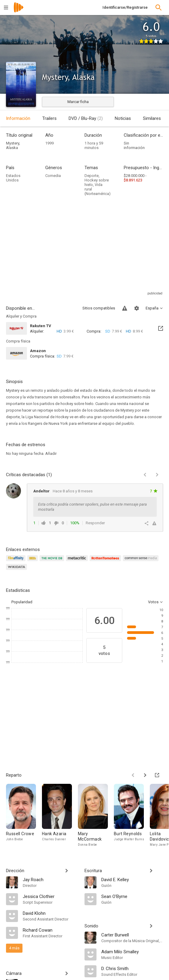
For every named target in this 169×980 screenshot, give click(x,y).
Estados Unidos (13, 178)
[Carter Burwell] (132, 935)
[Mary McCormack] (96, 816)
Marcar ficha (78, 102)
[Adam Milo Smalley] (132, 951)
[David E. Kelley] (132, 879)
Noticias (123, 118)
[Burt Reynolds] (132, 816)
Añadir (51, 453)
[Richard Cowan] (51, 930)
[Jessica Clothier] (51, 896)
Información (18, 118)
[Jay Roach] (51, 879)
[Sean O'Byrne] (132, 896)
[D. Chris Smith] (132, 968)
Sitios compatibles (99, 308)
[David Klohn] (51, 913)
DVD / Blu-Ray (86, 118)
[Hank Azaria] (60, 816)
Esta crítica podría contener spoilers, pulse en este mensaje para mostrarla (92, 507)
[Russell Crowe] (24, 816)
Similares (152, 118)
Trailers (49, 118)
